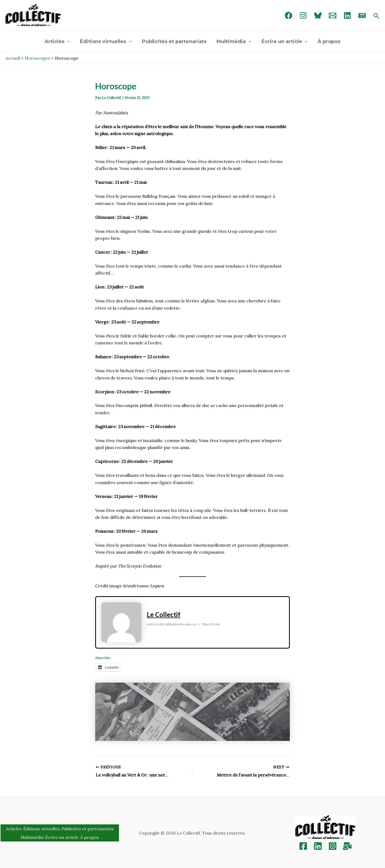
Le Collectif (164, 615)
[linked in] (347, 16)
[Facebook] (288, 16)
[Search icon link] (376, 16)
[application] (68, 41)
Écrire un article (284, 41)
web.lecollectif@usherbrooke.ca (171, 624)
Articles (58, 41)
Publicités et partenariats (175, 41)
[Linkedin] (318, 846)
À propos (328, 41)
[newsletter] (362, 16)
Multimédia (234, 41)
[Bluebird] (318, 16)
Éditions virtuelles (107, 41)
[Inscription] (347, 846)
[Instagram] (303, 16)
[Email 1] (333, 16)
